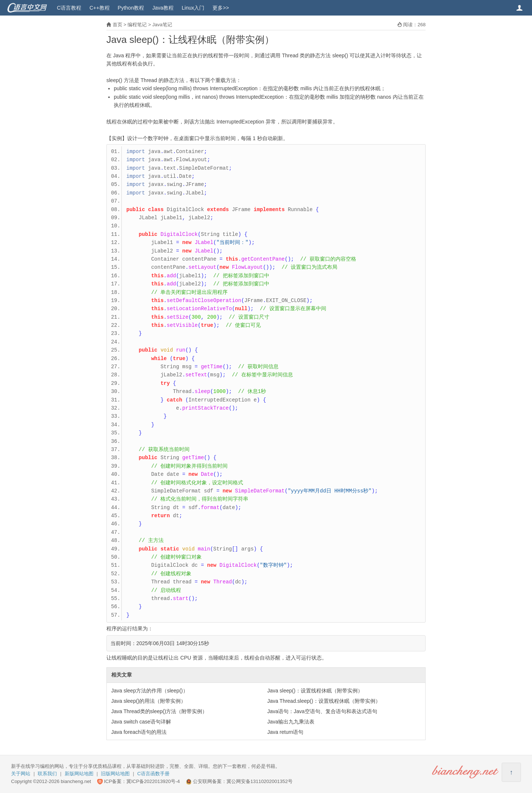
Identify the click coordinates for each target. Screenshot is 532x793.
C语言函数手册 (154, 774)
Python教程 (131, 8)
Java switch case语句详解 (141, 722)
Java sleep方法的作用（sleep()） (150, 691)
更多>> (221, 8)
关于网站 (21, 774)
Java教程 (163, 8)
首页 (117, 25)
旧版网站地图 (115, 774)
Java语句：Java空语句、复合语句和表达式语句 (322, 711)
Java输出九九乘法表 (291, 722)
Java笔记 (162, 25)
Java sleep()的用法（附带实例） (149, 701)
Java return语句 (285, 732)
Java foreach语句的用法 (139, 732)
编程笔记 (137, 25)
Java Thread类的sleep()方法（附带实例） (159, 711)
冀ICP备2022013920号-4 (153, 781)
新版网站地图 (79, 774)
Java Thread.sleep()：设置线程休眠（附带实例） (324, 701)
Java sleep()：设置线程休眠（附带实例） (315, 691)
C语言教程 (69, 8)
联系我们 (47, 774)
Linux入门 (193, 8)
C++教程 (99, 8)
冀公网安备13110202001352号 (260, 781)
